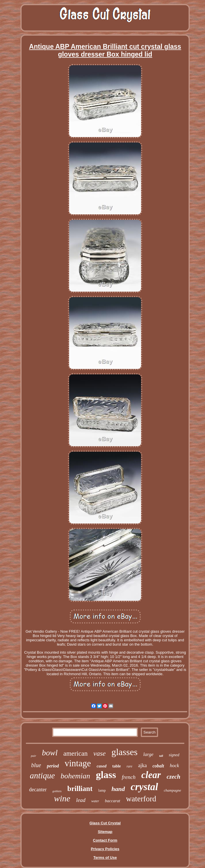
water (95, 801)
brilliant (80, 789)
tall (161, 756)
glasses (125, 752)
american (75, 754)
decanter (38, 790)
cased (102, 766)
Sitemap (105, 832)
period (53, 766)
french (129, 777)
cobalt (158, 766)
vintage (78, 763)
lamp (102, 790)
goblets (57, 791)
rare (129, 766)
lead (81, 800)
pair (33, 756)
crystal (144, 787)
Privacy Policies (105, 849)
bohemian (76, 776)
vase (99, 753)
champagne (172, 790)
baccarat (112, 801)
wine (62, 798)
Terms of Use (105, 858)
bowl (50, 753)
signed (174, 755)
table (117, 766)
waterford (141, 799)
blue (36, 765)
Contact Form (105, 840)
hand (118, 789)
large (148, 754)
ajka (143, 765)
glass (106, 775)
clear (151, 775)
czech (174, 777)
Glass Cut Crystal (105, 823)
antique (42, 775)
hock (174, 766)
